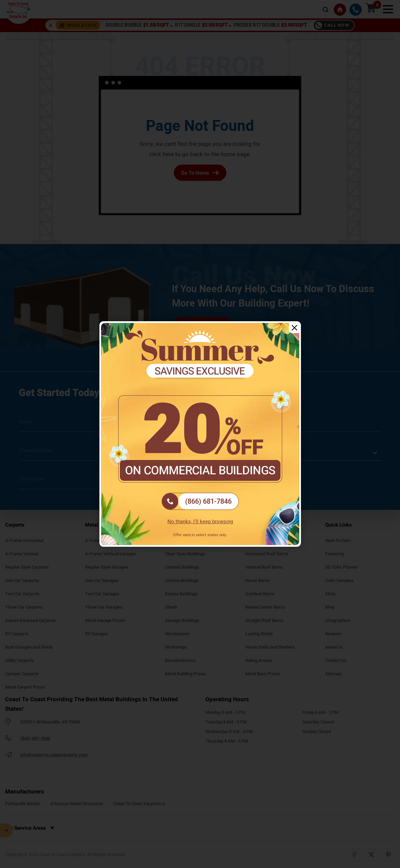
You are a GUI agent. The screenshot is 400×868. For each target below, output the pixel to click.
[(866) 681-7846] (200, 501)
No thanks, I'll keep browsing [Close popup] (200, 521)
